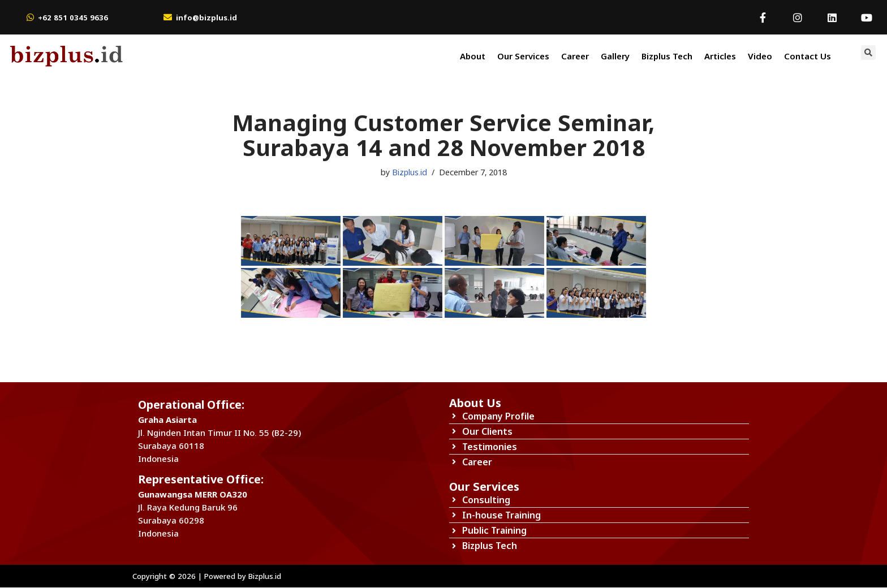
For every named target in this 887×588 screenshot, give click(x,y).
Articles (720, 56)
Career (575, 56)
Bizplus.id (409, 172)
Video (760, 56)
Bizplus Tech (667, 56)
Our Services (523, 56)
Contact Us (808, 56)
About (473, 56)
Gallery (615, 56)
